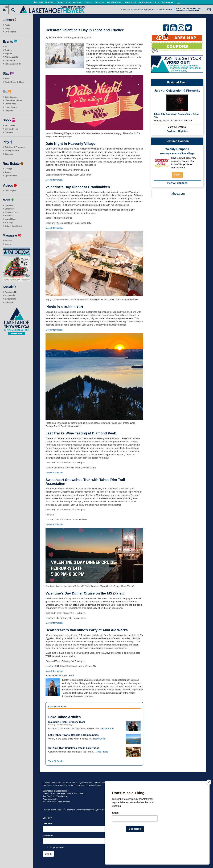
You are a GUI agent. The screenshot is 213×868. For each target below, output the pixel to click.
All (6, 47)
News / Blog (10, 219)
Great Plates (10, 104)
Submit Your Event (13, 226)
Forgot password (57, 848)
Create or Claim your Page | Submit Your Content (64, 793)
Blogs (7, 28)
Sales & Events (12, 129)
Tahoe (60, 2)
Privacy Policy (112, 783)
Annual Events (11, 57)
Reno (157, 2)
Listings (8, 169)
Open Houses (11, 176)
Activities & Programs (15, 147)
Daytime (8, 50)
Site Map (9, 223)
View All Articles (56, 761)
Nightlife (9, 54)
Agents (8, 172)
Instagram (10, 299)
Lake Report (10, 32)
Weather (8, 216)
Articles (8, 241)
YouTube (10, 295)
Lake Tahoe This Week (44, 2)
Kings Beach (131, 2)
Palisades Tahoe (114, 2)
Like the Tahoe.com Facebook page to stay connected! (145, 9)
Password (48, 836)
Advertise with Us (50, 799)
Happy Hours (11, 107)
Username (48, 823)
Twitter (9, 302)
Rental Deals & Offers (14, 82)
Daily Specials (11, 97)
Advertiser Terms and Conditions (57, 802)
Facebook (10, 292)
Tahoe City (99, 2)
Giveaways (10, 209)
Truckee (88, 2)
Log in (48, 854)
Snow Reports (11, 212)
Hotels (8, 79)
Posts (7, 25)
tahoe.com (178, 194)
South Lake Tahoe (74, 2)
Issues (8, 244)
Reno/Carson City (13, 64)
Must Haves (10, 125)
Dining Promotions (13, 100)
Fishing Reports (12, 151)
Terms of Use (99, 783)
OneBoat (61, 810)
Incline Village (145, 2)
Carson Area (168, 2)
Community (10, 60)
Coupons (9, 111)
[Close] (209, 805)
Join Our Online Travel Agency (56, 796)
